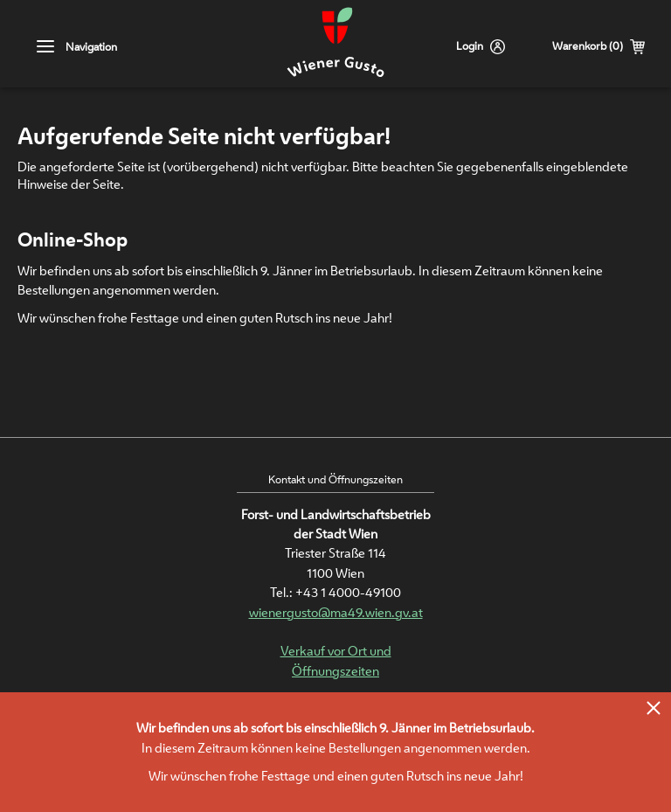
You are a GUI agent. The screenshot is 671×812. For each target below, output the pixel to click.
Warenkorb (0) (588, 46)
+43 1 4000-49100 (348, 592)
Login (470, 46)
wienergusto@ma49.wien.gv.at (336, 612)
